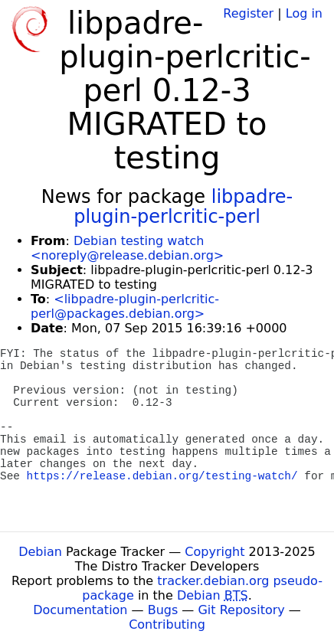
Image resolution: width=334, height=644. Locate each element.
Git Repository (241, 610)
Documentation (80, 610)
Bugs (163, 610)
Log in (304, 13)
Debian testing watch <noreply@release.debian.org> (127, 248)
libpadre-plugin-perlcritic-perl (183, 207)
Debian (40, 552)
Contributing (167, 624)
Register (248, 13)
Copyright (214, 552)
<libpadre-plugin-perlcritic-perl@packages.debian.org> (125, 306)
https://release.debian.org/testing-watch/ (162, 476)
